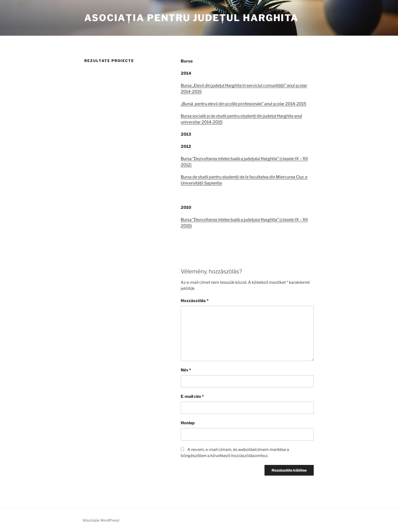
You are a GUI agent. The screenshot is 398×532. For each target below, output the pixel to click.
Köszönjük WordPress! (101, 520)
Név (186, 370)
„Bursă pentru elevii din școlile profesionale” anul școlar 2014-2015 (243, 104)
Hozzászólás (195, 301)
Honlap (188, 423)
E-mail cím (192, 396)
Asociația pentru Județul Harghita (191, 18)
